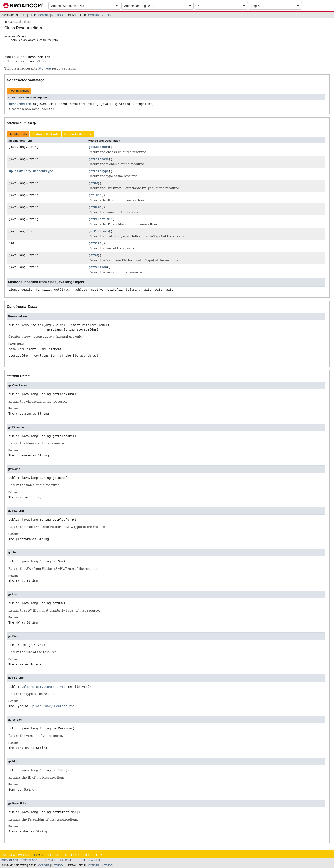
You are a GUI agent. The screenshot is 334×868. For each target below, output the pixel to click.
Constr (44, 15)
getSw (93, 255)
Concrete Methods (78, 134)
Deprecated (73, 855)
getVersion (98, 267)
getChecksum (99, 147)
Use (49, 855)
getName (95, 207)
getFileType (99, 171)
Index (88, 855)
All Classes (91, 860)
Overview (8, 855)
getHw (93, 183)
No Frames (67, 860)
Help (98, 855)
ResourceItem (20, 104)
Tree (58, 855)
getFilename (99, 159)
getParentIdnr (101, 219)
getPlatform (99, 231)
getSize (95, 243)
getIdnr (95, 195)
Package (24, 855)
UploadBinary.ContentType (31, 171)
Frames (51, 860)
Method (57, 15)
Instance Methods (46, 134)
